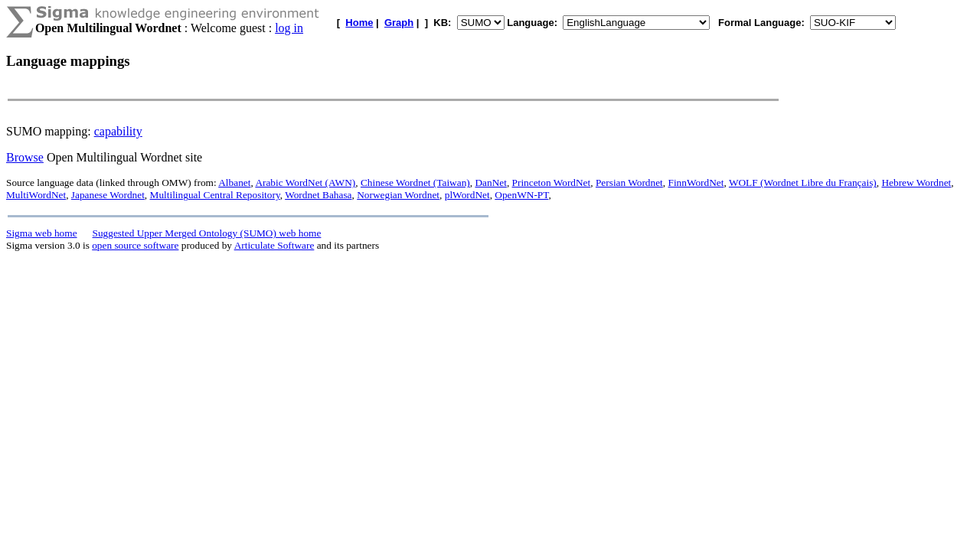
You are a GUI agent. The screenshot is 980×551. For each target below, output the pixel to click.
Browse (25, 157)
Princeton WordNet (552, 183)
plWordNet (467, 195)
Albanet (234, 183)
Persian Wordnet (629, 183)
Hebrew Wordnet (916, 183)
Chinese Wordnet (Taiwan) (415, 183)
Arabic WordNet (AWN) (305, 183)
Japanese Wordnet (108, 195)
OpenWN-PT (521, 195)
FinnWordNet (696, 183)
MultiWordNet (36, 195)
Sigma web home (42, 233)
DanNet (490, 183)
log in (289, 28)
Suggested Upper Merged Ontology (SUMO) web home (207, 233)
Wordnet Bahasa (318, 195)
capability (118, 131)
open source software (135, 245)
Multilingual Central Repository (215, 195)
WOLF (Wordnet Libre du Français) (803, 183)
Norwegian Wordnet (398, 195)
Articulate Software (274, 245)
